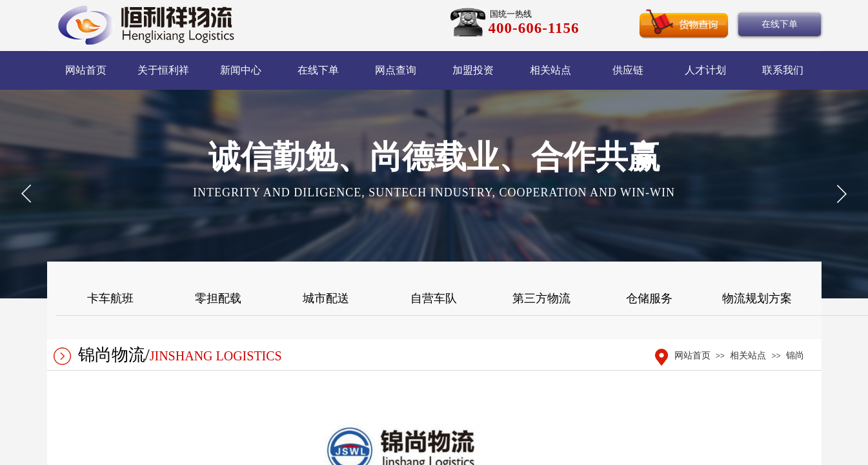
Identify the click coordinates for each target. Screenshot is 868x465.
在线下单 (318, 70)
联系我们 (783, 70)
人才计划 (705, 70)
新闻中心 (241, 70)
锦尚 (795, 356)
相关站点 (550, 70)
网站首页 (86, 70)
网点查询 (396, 70)
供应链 (628, 70)
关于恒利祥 (163, 70)
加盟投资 (473, 70)
